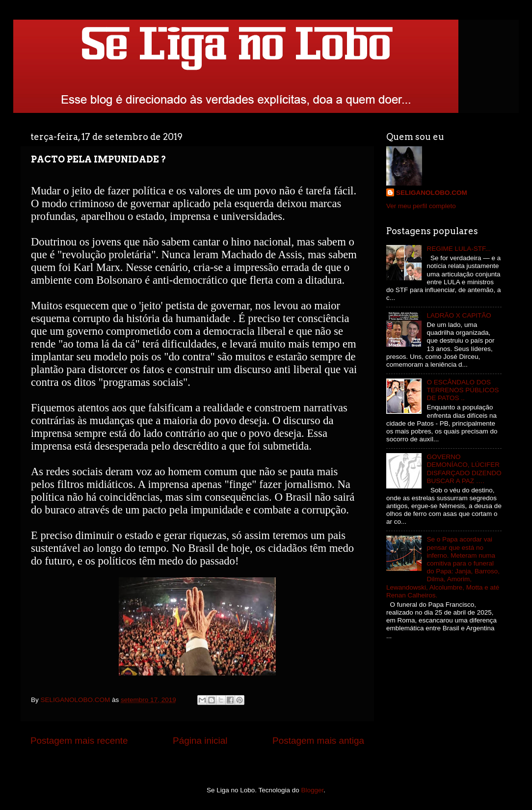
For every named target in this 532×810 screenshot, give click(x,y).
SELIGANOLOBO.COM (432, 193)
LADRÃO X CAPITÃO (459, 315)
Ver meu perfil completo (421, 206)
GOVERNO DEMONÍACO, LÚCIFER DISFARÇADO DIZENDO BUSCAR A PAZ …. (464, 469)
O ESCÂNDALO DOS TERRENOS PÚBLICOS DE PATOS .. (463, 390)
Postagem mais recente (79, 741)
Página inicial (200, 741)
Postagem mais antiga (318, 741)
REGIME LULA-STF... (459, 249)
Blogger (313, 790)
